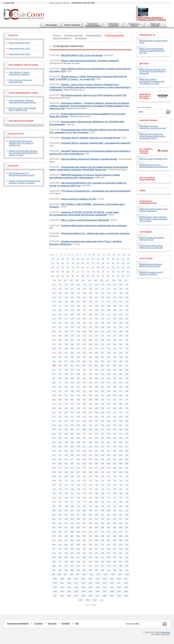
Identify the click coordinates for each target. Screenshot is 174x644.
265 (121, 331)
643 (127, 455)
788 (60, 506)
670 (54, 468)
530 (72, 421)
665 (102, 464)
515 (60, 417)
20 (63, 259)
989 (97, 570)
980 (121, 566)
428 (84, 387)
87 (78, 276)
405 (102, 378)
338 (90, 357)
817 (78, 515)
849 (115, 523)
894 (72, 540)
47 (118, 263)
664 (97, 464)
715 (90, 481)
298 (84, 344)
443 (97, 391)
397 (54, 378)
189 (54, 310)
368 (114, 366)
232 (78, 323)
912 (102, 545)
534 (97, 421)
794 (97, 506)
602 (115, 442)
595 (72, 442)
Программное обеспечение (23, 65)
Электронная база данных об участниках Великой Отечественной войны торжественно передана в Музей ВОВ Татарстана (89, 168)
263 (109, 331)
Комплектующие (148, 120)
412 (66, 383)
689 (90, 472)
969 (54, 566)
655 (121, 459)
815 (66, 515)
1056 (90, 596)
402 (84, 378)
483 (102, 404)
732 (115, 485)
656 (127, 459)
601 (109, 442)
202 (54, 314)
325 (90, 353)
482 (97, 404)
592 (54, 442)
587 (102, 438)
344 (127, 357)
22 (73, 259)
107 (108, 280)
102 (77, 280)
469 (97, 400)
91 (98, 276)
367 (108, 366)
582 (72, 438)
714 (84, 481)
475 (54, 404)
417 (97, 383)
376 (84, 370)
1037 (112, 587)
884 (90, 536)
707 (121, 476)
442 (90, 391)
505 (78, 412)
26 (93, 259)
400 (72, 378)
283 (72, 340)
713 (78, 481)
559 (90, 430)
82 (53, 276)
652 (102, 459)
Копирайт (66, 623)
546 (90, 425)
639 (102, 455)
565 (127, 430)
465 (72, 400)
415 (84, 383)
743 (102, 489)
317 (121, 349)
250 (109, 327)
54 (73, 268)
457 (102, 395)
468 (90, 400)
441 (84, 391)
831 (84, 519)
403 (90, 378)
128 (78, 289)
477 (66, 404)
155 (84, 297)
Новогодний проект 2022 (19, 43)
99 (59, 280)
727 (84, 485)
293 (54, 344)
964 (102, 562)
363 (84, 366)
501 (54, 412)
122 (121, 285)
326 (97, 353)
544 (78, 425)
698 (66, 476)
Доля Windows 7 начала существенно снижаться (19, 73)
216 (60, 319)
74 (93, 272)
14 (114, 255)
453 (78, 395)
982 (54, 570)
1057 (98, 596)
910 (90, 545)
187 (121, 306)
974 (84, 566)
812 (127, 510)
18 (53, 259)
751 (72, 493)
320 (60, 353)
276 (109, 336)
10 (94, 255)
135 (121, 289)
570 (78, 434)
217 (66, 319)
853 (60, 528)
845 (90, 523)
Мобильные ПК (147, 35)
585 (90, 438)
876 (121, 532)
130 (90, 289)
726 (78, 485)
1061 (126, 596)
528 (60, 421)
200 (121, 310)
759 (121, 493)
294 (60, 344)
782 (102, 502)
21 (68, 259)
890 (127, 536)
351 (90, 361)
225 (115, 319)
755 (97, 493)
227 (127, 319)
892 (60, 540)
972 (72, 566)
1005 (120, 574)
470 (102, 400)
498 (115, 408)
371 (54, 370)
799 (127, 506)
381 (115, 370)
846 (97, 523)
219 (78, 319)
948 (84, 557)
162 (127, 297)
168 (84, 302)
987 (84, 570)
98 (55, 280)
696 (54, 476)
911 (97, 545)
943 (54, 557)
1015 (112, 579)
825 (127, 515)
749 (60, 493)
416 (90, 383)
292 (127, 340)
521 (97, 417)
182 (90, 306)
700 (78, 476)
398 (60, 378)
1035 (98, 587)
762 (60, 498)
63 (118, 268)
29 (108, 259)
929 (127, 549)
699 (72, 476)
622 (78, 451)
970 (60, 566)
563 (115, 430)
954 (121, 557)
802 (66, 510)
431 (102, 387)
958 (66, 562)
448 (127, 391)
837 (121, 519)
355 (115, 361)
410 (54, 383)
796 (109, 506)
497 (109, 408)
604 (127, 442)
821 (102, 515)
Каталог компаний (72, 25)
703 (97, 476)
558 (84, 430)
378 (97, 370)
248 (97, 327)
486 (121, 404)
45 (108, 263)
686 (72, 472)
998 (72, 574)
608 (72, 447)
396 (127, 374)
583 (78, 438)
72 (83, 272)
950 (97, 557)
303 (115, 344)
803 (72, 510)
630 (127, 451)
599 (97, 442)
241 (54, 327)
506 (84, 412)
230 (66, 323)
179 (72, 306)
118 (97, 285)
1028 (126, 583)
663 (90, 464)
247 (90, 327)
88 (83, 276)
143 (90, 293)
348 (72, 361)
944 (60, 557)
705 (109, 476)
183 (97, 306)
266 (127, 331)
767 (90, 498)
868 (72, 532)
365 (96, 366)
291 (121, 340)
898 (97, 540)
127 (72, 289)
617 (127, 447)
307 (60, 349)
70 (73, 272)
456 (97, 395)
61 (108, 268)
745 (115, 489)
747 (127, 489)
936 (90, 553)
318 (127, 349)
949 (90, 557)
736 (60, 489)
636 (84, 455)
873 (102, 532)
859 (97, 528)
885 (97, 536)
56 (83, 268)
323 (78, 353)
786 (127, 502)
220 (84, 319)
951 (102, 557)
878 (54, 536)
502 (60, 412)
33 (128, 259)
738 (72, 489)
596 (78, 442)
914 (115, 545)
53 (68, 268)
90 (93, 276)
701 (84, 476)
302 (109, 344)
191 (66, 310)
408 (121, 378)
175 (127, 302)
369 (120, 366)
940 (115, 553)
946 (72, 557)
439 (72, 391)
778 (78, 502)
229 (60, 323)
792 (84, 506)
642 (121, 455)
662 (84, 464)
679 (109, 468)
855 (72, 528)
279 (127, 336)
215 (54, 319)
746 (121, 489)
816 (72, 515)
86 (73, 276)
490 (66, 408)
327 (102, 353)
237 (109, 323)
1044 (83, 591)
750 (66, 493)
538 (121, 421)
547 (97, 425)
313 (97, 349)
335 (72, 357)
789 (66, 506)
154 (78, 297)
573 (97, 434)
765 (78, 498)
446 (115, 391)
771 (115, 498)
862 (115, 528)
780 (90, 502)
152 (66, 297)
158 (102, 297)
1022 (83, 583)
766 (84, 498)
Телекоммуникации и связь (23, 93)
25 (88, 259)
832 (90, 519)
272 (84, 336)
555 (66, 430)
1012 (90, 579)
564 (121, 430)
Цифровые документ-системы (145, 96)
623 (84, 451)
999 (78, 574)
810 (115, 510)
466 (78, 400)
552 (127, 425)
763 (66, 498)
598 (90, 442)
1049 (119, 591)
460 (121, 395)
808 (102, 510)
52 (63, 268)
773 (127, 498)
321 (66, 353)
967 (121, 562)
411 (60, 383)
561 (102, 430)
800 (54, 510)
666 (109, 464)
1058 (105, 596)
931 (60, 553)
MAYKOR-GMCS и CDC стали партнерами (82, 55)
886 (102, 536)
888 (115, 536)
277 (115, 336)
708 (127, 476)
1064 (95, 600)
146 (109, 293)
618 (54, 451)
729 (97, 485)
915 (121, 545)
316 (115, 349)
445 (109, 391)
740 (84, 489)
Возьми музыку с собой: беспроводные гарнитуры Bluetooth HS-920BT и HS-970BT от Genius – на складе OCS (88, 78)
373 (66, 370)
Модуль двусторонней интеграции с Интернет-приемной (90, 61)
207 (84, 314)
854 (66, 528)
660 (72, 464)
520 (90, 417)
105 (95, 280)
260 (90, 331)
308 (66, 349)
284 (78, 340)
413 (72, 383)
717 (102, 481)
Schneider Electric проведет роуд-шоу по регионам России (91, 138)
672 (66, 468)
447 (121, 391)
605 (54, 447)
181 (84, 306)
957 (60, 562)
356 (121, 361)
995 (53, 574)
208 (90, 314)
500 (127, 408)
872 (97, 532)
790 (72, 506)
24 (83, 259)
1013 (98, 579)
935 (84, 553)
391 (97, 374)
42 (93, 263)
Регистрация (51, 25)
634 (72, 455)
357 (127, 361)
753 (84, 493)
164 (60, 302)
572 (90, 434)
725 (72, 485)
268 (60, 336)
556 (72, 430)
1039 (126, 587)
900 (109, 540)
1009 (69, 579)
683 (54, 472)
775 (60, 502)
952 (109, 557)
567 (60, 434)
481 (90, 404)
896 (84, 540)
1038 (119, 587)
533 (90, 421)
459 (115, 395)
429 (90, 387)
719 (115, 481)
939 (109, 553)
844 (84, 523)
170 (97, 302)
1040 (55, 591)
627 (109, 451)
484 (109, 404)
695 (127, 472)
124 (54, 289)
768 (97, 498)
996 (59, 574)
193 (78, 310)
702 (90, 476)
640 (109, 455)
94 (113, 276)
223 (102, 319)
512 (121, 412)
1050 (126, 591)
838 (127, 519)
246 (84, 327)
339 (97, 357)
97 (128, 276)
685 (66, 472)
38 (73, 263)
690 (97, 472)
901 (115, 540)
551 (121, 425)
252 (121, 327)
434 (121, 387)
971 (66, 566)
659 (66, 464)
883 (84, 536)
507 (90, 412)
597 (84, 442)
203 (60, 314)
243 (66, 327)
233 (84, 323)
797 (115, 506)
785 (121, 502)
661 (78, 464)
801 (60, 510)
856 (78, 528)
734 (127, 485)
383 (127, 370)
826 (54, 519)
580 (60, 438)
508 (97, 412)
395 (121, 374)
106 (101, 280)
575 (109, 434)
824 (121, 515)
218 (72, 319)
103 (83, 280)
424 (60, 387)
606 (60, 447)
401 (78, 378)
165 (66, 302)
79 (118, 272)
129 (84, 289)
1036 (105, 587)
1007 (55, 579)
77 (108, 272)
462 (54, 400)
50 (53, 268)
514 (54, 417)
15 (119, 255)
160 (115, 297)
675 (84, 468)
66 (53, 272)
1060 (119, 596)
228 (54, 323)
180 (78, 306)
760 (127, 493)
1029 (55, 587)
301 (102, 344)
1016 (119, 579)
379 (102, 370)
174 (121, 302)
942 (127, 553)
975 (90, 566)
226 (121, 319)
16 (124, 255)
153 (72, 297)
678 (102, 468)
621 (72, 451)
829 (72, 519)
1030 (62, 587)
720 (121, 481)
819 (90, 515)
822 (109, 515)
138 (60, 293)
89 (88, 276)
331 (127, 353)
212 (115, 314)
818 (84, 515)
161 (121, 297)
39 (78, 263)
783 (109, 502)
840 (60, 523)
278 (121, 336)
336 (78, 357)
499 (121, 408)
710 (60, 481)
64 (123, 268)
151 (60, 297)
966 (115, 562)
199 (115, 310)
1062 (80, 600)
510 (109, 412)
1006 (127, 574)
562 (109, 430)
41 (88, 263)
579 (54, 438)
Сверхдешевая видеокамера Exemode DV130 (152, 239)
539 (127, 421)
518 (78, 417)
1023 (90, 583)
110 (126, 280)
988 (90, 570)
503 (66, 412)
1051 (55, 596)
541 (60, 425)
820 (97, 515)
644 (54, 459)
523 (109, 417)
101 (71, 280)
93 (108, 276)
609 (78, 447)
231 (72, 323)
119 (102, 285)
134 (115, 289)
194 (84, 310)
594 (66, 442)
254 (54, 331)
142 (84, 293)
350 (84, 361)
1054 (76, 596)
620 (66, 451)
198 (109, 310)
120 (109, 285)
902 (121, 540)
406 (109, 378)
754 (90, 493)
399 (66, 378)
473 (121, 400)
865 (54, 532)
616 (121, 447)
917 (54, 549)
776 (66, 502)
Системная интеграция (21, 121)
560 (97, 430)
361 (72, 366)
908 (78, 545)
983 (60, 570)
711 (66, 481)
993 (121, 570)
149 (127, 293)
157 (97, 297)
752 (78, 493)
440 (78, 391)
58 (93, 268)
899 (102, 540)
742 (97, 489)
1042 (69, 591)
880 (66, 536)
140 (72, 293)
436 (54, 391)
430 (97, 387)
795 (102, 506)
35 (58, 263)
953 (115, 557)
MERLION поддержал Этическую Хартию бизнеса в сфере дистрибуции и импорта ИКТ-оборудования (85, 176)
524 (115, 417)
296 (72, 344)
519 (84, 417)
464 (66, 400)
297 (78, 344)
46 (113, 263)
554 (60, 430)
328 (109, 353)
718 (109, 481)
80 (123, 272)
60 (103, 268)
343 (121, 357)
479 (78, 404)
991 (109, 570)
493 (84, 408)
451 (66, 395)
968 (127, 562)
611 (90, 447)
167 (78, 302)
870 (84, 532)
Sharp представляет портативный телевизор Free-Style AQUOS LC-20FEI (152, 81)
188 (127, 306)
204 (66, 314)
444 (102, 391)
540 (54, 425)
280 (54, 340)
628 (115, 451)
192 (72, 310)
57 (88, 268)
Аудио (143, 190)
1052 (62, 596)
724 (66, 485)
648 (78, 459)
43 (98, 263)
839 (54, 523)
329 (115, 353)
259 (84, 331)
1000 (84, 574)
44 (103, 263)
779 (84, 502)
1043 (76, 591)
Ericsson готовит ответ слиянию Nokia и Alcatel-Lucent (22, 109)
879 (60, 536)
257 (72, 331)
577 (121, 434)
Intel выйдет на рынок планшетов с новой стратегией (153, 127)
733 (121, 485)
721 (127, 481)
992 (115, 570)
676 (90, 468)
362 (78, 366)
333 (60, 357)
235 (97, 323)
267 (54, 336)
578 (127, 434)
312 (90, 349)
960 (78, 562)
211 (109, 314)
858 (90, 528)
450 (60, 395)
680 (115, 468)
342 (115, 357)
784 (115, 502)
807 (97, 510)
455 (90, 395)
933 (72, 553)
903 (127, 540)
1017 (126, 579)
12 (104, 255)
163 (54, 302)
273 (90, 336)
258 (78, 331)
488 (54, 408)
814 (60, 515)
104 (89, 280)
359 (60, 366)
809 (109, 510)
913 (109, 545)
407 (115, 378)
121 (115, 285)
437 (60, 391)
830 (78, 519)
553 (54, 430)
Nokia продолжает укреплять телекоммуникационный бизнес (22, 101)
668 (121, 464)
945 (66, 557)
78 (113, 272)
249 (102, 327)
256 (66, 331)
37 (68, 263)
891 (54, 540)
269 (66, 336)
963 (97, 562)
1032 (76, 587)
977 (102, 566)
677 (97, 468)
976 (97, 566)
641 (115, 455)
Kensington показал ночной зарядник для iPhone (151, 273)
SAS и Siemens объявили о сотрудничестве (20, 81)
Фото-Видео (146, 232)
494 (90, 408)
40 (83, 263)
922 (84, 549)
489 (60, 408)
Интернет (14, 166)
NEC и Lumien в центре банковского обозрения (85, 220)
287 (97, 340)
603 (121, 442)
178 (66, 306)
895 (78, 540)
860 (102, 528)
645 (60, 459)
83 (58, 276)
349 (78, 361)
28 (103, 259)
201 (127, 310)
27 (98, 259)
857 (84, 528)
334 (66, 357)
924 (97, 549)
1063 (88, 600)
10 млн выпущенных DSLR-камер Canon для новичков (151, 247)
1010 (76, 579)
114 (72, 285)
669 (127, 464)
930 (54, 553)
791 (78, 506)
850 (121, 523)
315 (109, 349)
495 (97, 408)
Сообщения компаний (68, 46)
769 (102, 498)
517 (72, 417)
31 (118, 259)
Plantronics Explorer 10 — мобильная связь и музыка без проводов (95, 233)
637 (90, 455)
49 (128, 263)
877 (127, 532)
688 (84, 472)
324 (84, 353)
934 (78, 553)
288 (102, 340)
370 (126, 366)
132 (102, 289)
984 (66, 570)
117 (90, 285)
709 (54, 481)
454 (84, 395)
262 (102, 331)
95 (118, 276)
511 (115, 412)
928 (121, 549)
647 (72, 459)
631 (54, 455)
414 (78, 383)
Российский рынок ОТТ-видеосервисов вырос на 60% (22, 174)
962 (90, 562)
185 (109, 306)
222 (97, 319)
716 (97, 481)
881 (72, 536)
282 (66, 340)
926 (109, 549)
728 (90, 485)
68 (63, 272)
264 (115, 331)
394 (115, 374)
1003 (106, 574)
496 (102, 408)
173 (115, 302)
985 (72, 570)
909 (84, 545)
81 (128, 272)
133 (109, 289)
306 (54, 349)
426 (72, 387)
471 (109, 400)
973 (78, 566)
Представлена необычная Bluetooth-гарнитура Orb (151, 265)
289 (109, 340)
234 (90, 323)
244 (72, 327)
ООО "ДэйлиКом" (163, 632)
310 (78, 349)
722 (54, 485)
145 (102, 293)
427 (78, 387)
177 (60, 306)
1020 (69, 583)
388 (78, 374)
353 (102, 361)
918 (60, 549)
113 (66, 285)
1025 (105, 583)
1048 (112, 591)
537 (115, 421)
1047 (105, 591)
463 (60, 400)
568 (66, 434)
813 (54, 515)
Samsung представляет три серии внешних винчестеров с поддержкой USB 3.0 (152, 136)
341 (109, 357)
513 (127, 412)
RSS (77, 623)
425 (66, 387)
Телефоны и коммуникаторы (148, 202)
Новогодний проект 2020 (19, 54)
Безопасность (16, 134)
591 (127, 438)
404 (97, 378)
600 (102, 442)
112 (60, 285)
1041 (62, 591)
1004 (113, 574)
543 (72, 425)
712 (72, 481)
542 (66, 425)
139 (66, 293)
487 (127, 404)
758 (115, 493)
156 (90, 297)
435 (127, 387)
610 (84, 447)
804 (78, 510)
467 (84, 400)
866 (60, 532)
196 (97, 310)
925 (102, 549)
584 (84, 438)
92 (103, 276)
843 (78, 523)
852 (54, 528)
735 (54, 489)
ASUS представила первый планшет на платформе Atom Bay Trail (152, 51)
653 (109, 459)
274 (97, 336)
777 (72, 502)
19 (58, 259)
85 (68, 276)
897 (90, 540)
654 (115, 459)
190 (60, 310)
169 (90, 302)
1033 (83, 587)
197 (102, 310)
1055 (83, 596)
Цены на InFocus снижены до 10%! (79, 199)
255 (60, 331)
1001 (91, 574)
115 (78, 285)
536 (109, 421)
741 (90, 489)
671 (60, 468)
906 (66, 545)
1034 (90, 587)
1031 (69, 587)
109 (120, 280)
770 (109, 498)
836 (115, 519)
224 (109, 319)
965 (109, 562)
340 (102, 357)
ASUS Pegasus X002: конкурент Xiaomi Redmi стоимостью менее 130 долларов (154, 219)
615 (115, 447)
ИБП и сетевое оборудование (147, 179)
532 (84, 421)
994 (127, 570)
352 (97, 361)
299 (90, 344)
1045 (90, 591)
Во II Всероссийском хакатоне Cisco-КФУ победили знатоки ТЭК (94, 95)
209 (97, 314)
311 (84, 349)
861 (109, 528)
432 (109, 387)
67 (58, 272)
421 (121, 383)
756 (102, 493)
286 (90, 340)
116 (84, 285)
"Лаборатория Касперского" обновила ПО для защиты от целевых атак (21, 143)
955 (127, 557)
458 (109, 395)
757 (109, 493)
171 (102, 302)
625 (97, 451)
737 (66, 489)
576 (115, 434)
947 (78, 557)
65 (128, 268)
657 (54, 464)
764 (72, 498)
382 (121, 370)
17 (129, 255)
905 (60, 545)
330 (121, 353)
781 (97, 502)
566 (54, 434)
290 (115, 340)
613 (102, 447)
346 (60, 361)
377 (90, 370)
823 (115, 515)
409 (127, 378)
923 (90, 549)
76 (103, 272)
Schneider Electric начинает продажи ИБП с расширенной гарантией (96, 143)
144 (97, 293)
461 (127, 395)
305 (127, 344)
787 (54, 506)
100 (65, 280)
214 (127, 314)
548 (102, 425)
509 (102, 412)
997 (65, 574)
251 (115, 327)
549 (109, 425)
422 (127, 383)
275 (102, 336)
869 (78, 532)
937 (97, 553)
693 (115, 472)
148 (121, 293)
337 (84, 357)
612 (97, 447)
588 (109, 438)
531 (78, 421)
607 (66, 447)
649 (84, 459)
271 (78, 336)
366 (102, 366)
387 (72, 374)
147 (115, 293)
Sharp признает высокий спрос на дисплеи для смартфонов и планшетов (153, 71)
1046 (98, 591)
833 (97, 519)
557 (78, 430)
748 (54, 493)
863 (121, 528)
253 (127, 327)
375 (78, 370)
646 (66, 459)
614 (109, 447)
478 (72, 404)
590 (121, 438)
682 (127, 468)
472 (115, 400)
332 (54, 357)
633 (66, 455)
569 (72, 434)
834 (102, 519)
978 (109, 566)
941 (121, 553)
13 (109, 255)
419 (109, 383)
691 (102, 472)
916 (127, 545)
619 (60, 451)
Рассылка (52, 623)
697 (60, 476)
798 (121, 506)
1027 (119, 583)
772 (121, 498)
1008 (62, 579)
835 (109, 519)
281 (60, 340)
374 (72, 370)
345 (54, 361)
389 (84, 374)
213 (121, 314)
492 (78, 408)
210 (102, 314)
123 (127, 285)
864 (127, 528)
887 (109, 536)
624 (90, 451)
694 (121, 472)
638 (97, 455)
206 (78, 314)
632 (60, 455)
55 (78, 268)
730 (102, 485)
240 (127, 323)
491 (72, 408)
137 (54, 293)
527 (54, 421)
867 (66, 532)
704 (102, 476)
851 (127, 523)
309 (72, 349)
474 (127, 400)
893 (66, 540)
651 (97, 459)
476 (60, 404)
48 (123, 263)
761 (54, 498)
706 (115, 476)
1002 (98, 574)
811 (121, 510)
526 (127, 417)
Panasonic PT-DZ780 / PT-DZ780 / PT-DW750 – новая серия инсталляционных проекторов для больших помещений (84, 214)
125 (60, 289)
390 (90, 374)
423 (54, 387)
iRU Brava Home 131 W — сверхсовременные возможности (154, 166)
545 (84, 425)
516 (66, 417)
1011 (83, 579)
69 (68, 272)
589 (115, 438)
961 (84, 562)
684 (60, 472)
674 (78, 468)
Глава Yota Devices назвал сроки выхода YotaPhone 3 (154, 210)
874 (109, 532)
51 (58, 268)
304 (121, 344)
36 (63, 263)
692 (109, 472)
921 (78, 549)
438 (66, 391)
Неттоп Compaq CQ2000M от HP (153, 159)
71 (78, 272)
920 (72, 549)
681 (121, 468)
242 (60, 327)
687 (78, 472)
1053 (69, 596)
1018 (55, 583)
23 (78, 259)
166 (72, 302)
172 (109, 302)
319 (54, 353)
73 (88, 272)
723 (60, 485)
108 (114, 280)
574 (102, 434)
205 (72, 314)
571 (84, 434)
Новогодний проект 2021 (19, 48)
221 (90, 319)
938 (102, 553)
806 (90, 510)
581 (66, 438)
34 (53, 263)
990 (102, 570)
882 (78, 536)
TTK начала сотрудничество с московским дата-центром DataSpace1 (96, 191)
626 (102, 451)
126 (66, 289)
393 (109, 374)
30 (113, 259)
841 (66, 523)
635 (78, 455)
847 (102, 523)
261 (97, 331)
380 (109, 370)
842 (72, 523)
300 (97, 344)
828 (66, 519)
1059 (112, 596)
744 (109, 489)
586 (97, 438)
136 (127, 289)
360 (66, 366)
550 (115, 425)
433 (115, 387)
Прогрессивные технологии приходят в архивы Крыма (89, 159)
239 (121, 323)
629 (121, 451)
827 (60, 519)
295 (66, 344)
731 (109, 485)
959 (72, 562)
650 (90, 459)
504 (72, 412)
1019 (62, 583)
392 (102, 374)
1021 (76, 583)
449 (54, 395)
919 (66, 549)
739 (78, 489)
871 (90, 532)
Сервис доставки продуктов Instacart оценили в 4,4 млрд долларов (25, 182)
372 (60, 370)
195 (90, 310)
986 (78, 570)
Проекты (13, 35)
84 (63, 276)
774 (54, 502)
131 (97, 289)
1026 (112, 583)
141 (78, 293)
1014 (105, 579)
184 (102, 306)
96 (123, 276)
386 (66, 374)
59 (98, 268)
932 (66, 553)
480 (84, 404)
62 (113, 268)
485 (115, 404)
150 (54, 297)
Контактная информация (18, 623)
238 (115, 323)
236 (102, 323)
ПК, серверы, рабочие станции (146, 151)
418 (102, 383)
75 (98, 272)
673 (72, 468)
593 (60, 442)
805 (84, 510)
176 (54, 306)
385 (60, 374)
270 (72, 336)
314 (102, 349)
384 (54, 374)
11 (99, 255)
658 (60, 464)
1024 (98, 583)
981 (127, 566)
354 (109, 361)
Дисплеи (144, 64)
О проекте (38, 623)
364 (90, 366)
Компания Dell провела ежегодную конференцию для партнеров (94, 226)
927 (115, 549)
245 (78, 327)
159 (109, 297)
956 (54, 562)
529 (66, 421)
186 (115, 306)
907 (72, 545)
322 (72, 353)
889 (121, 536)
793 (90, 506)
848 (109, 523)
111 (54, 285)
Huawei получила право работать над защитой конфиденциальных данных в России (23, 153)
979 (115, 566)
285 (84, 340)
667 (115, 464)
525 (121, 417)
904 (54, 545)
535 (102, 421)
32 (123, 259)
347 (66, 361)
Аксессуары (146, 258)
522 (102, 417)
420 (115, 383)
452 (72, 395)
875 (115, 532)
